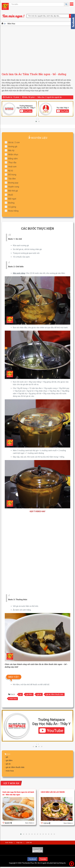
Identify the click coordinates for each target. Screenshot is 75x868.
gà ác (39, 694)
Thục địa (11, 162)
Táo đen (11, 179)
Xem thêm (30, 823)
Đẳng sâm (12, 159)
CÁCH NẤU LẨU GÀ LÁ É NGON (53, 792)
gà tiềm (29, 694)
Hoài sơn (11, 167)
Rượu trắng (12, 211)
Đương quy (12, 183)
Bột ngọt (11, 199)
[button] (36, 121)
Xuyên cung (13, 187)
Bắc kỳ (10, 150)
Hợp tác (19, 843)
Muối (10, 195)
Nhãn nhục (12, 154)
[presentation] (37, 119)
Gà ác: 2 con (13, 142)
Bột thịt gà (12, 191)
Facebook (32, 859)
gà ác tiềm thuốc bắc (55, 694)
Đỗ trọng (11, 175)
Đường (10, 203)
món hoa (13, 699)
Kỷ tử (10, 171)
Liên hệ (29, 843)
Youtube (43, 859)
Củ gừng (11, 207)
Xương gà (12, 146)
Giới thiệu (9, 843)
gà (21, 694)
